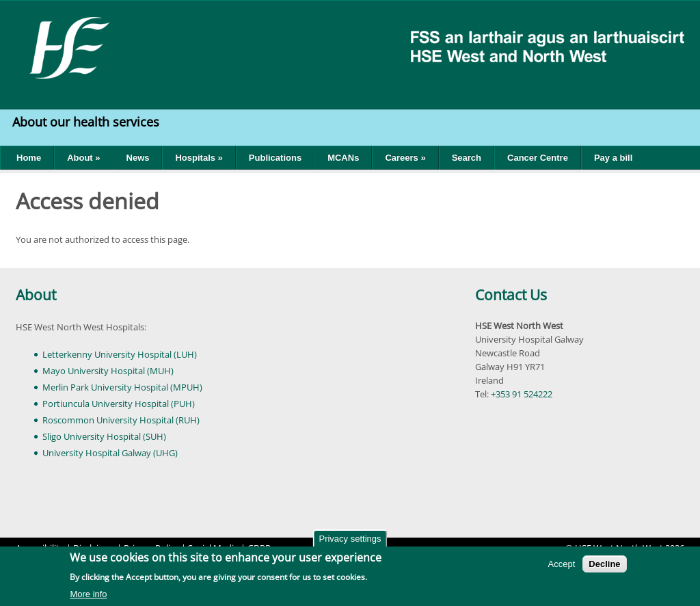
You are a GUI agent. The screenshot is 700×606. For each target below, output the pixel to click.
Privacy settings (350, 540)
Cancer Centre (538, 158)
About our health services (87, 122)
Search (467, 158)
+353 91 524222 (522, 394)
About (36, 295)
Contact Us (511, 295)
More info (88, 595)
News (138, 158)
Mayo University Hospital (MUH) (108, 371)
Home (29, 158)
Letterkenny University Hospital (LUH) (120, 354)
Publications (275, 158)
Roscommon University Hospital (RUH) (121, 420)
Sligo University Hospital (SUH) (104, 436)
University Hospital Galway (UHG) (110, 453)
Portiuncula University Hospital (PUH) (119, 404)
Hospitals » (199, 158)
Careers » (405, 158)
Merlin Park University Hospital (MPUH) (122, 387)
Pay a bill (613, 158)
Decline (604, 565)
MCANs (343, 158)
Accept (562, 565)
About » (83, 158)
